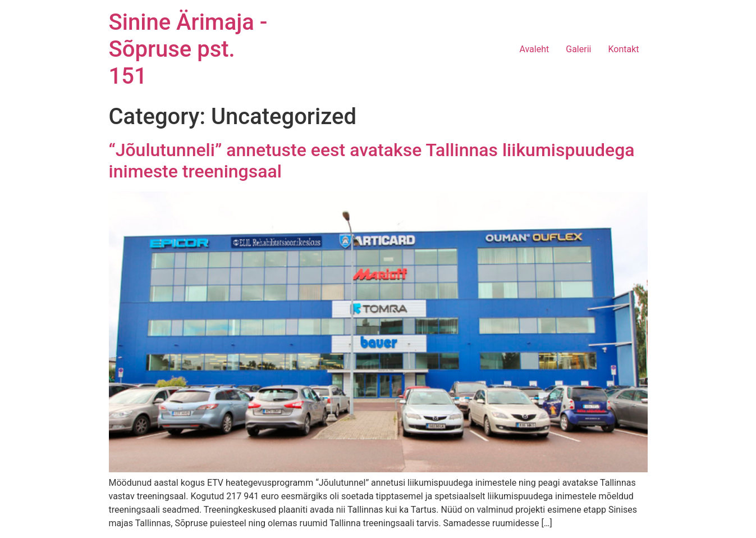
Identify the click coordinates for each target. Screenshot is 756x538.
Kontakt (623, 49)
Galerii (578, 49)
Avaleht (534, 49)
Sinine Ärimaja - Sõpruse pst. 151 (188, 49)
